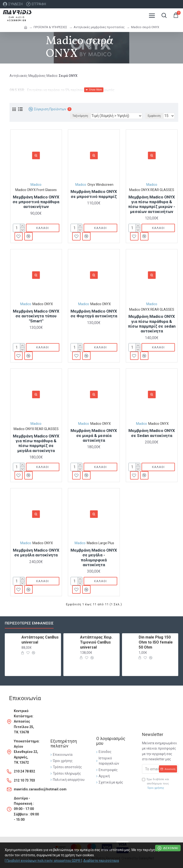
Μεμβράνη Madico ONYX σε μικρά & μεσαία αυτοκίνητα (94, 435)
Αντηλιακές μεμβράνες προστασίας (99, 27)
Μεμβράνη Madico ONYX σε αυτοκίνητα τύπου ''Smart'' (36, 316)
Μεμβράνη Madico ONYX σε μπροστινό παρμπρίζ (94, 194)
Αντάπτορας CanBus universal (40, 640)
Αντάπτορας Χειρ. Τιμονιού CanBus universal (96, 642)
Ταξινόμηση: (81, 116)
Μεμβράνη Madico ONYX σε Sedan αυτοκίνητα (152, 433)
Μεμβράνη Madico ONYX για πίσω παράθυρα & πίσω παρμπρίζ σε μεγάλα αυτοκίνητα (36, 443)
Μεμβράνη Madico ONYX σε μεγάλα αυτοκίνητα (36, 553)
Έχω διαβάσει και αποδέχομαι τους (156, 784)
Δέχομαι (171, 848)
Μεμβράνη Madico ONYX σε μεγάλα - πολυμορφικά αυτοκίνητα (94, 557)
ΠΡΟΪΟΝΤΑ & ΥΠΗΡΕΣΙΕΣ (50, 27)
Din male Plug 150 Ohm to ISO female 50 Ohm (156, 642)
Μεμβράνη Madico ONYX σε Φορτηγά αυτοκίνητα (94, 314)
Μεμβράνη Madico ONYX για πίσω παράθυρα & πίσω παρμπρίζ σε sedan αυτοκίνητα (152, 324)
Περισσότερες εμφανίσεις (29, 623)
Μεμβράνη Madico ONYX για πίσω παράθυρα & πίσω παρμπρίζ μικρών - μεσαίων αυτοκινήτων (152, 204)
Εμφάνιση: (155, 116)
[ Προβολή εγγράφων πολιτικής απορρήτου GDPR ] (43, 861)
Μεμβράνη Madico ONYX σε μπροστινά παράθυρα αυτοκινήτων (36, 202)
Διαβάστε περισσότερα (101, 861)
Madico (36, 185)
